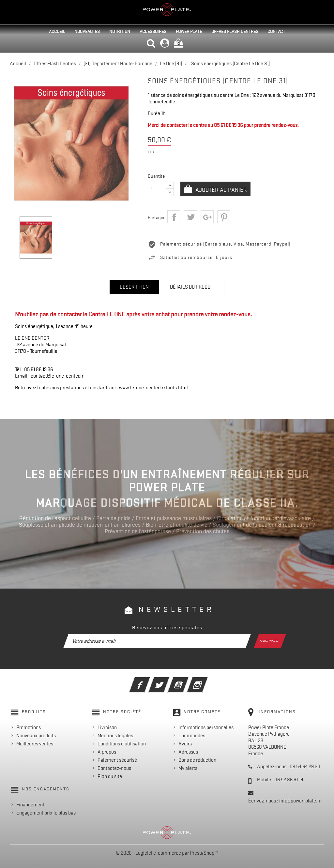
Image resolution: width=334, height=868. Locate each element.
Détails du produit (192, 287)
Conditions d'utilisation (122, 744)
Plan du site (110, 776)
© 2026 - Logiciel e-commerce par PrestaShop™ (167, 853)
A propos (107, 752)
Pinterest (224, 217)
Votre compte (202, 711)
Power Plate (189, 31)
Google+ (207, 217)
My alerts (188, 768)
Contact (276, 31)
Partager (174, 217)
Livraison (107, 727)
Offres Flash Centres (235, 31)
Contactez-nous (114, 768)
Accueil (57, 31)
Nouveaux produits (36, 736)
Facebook (149, 681)
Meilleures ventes (35, 744)
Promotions (29, 727)
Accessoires (153, 31)
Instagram (206, 681)
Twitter (168, 681)
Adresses (188, 752)
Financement (30, 805)
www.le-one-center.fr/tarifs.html (153, 388)
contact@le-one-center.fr (57, 376)
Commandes (192, 736)
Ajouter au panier (221, 190)
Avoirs (185, 744)
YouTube (187, 681)
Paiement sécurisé (117, 760)
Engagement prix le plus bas (46, 813)
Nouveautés (87, 31)
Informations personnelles (206, 727)
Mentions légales (115, 736)
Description (134, 287)
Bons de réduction (197, 760)
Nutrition (120, 31)
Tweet (190, 217)
